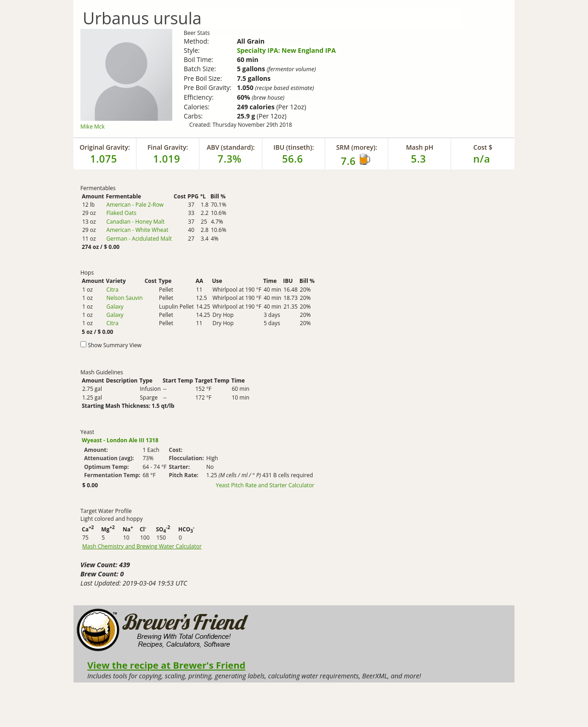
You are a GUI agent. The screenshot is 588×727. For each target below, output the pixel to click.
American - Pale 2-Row (135, 205)
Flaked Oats (121, 213)
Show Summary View (115, 345)
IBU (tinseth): (294, 147)
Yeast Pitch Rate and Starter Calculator (265, 485)
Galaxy (115, 307)
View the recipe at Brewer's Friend (166, 665)
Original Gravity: (105, 147)
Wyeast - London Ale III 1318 (120, 440)
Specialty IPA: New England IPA (286, 50)
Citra (112, 290)
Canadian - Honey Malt (135, 222)
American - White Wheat (137, 230)
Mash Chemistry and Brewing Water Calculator (142, 547)
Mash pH (420, 147)
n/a (482, 158)
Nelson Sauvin (124, 298)
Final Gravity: (168, 147)
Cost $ (483, 147)
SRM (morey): (357, 147)
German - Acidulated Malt (139, 239)
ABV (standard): (231, 147)
